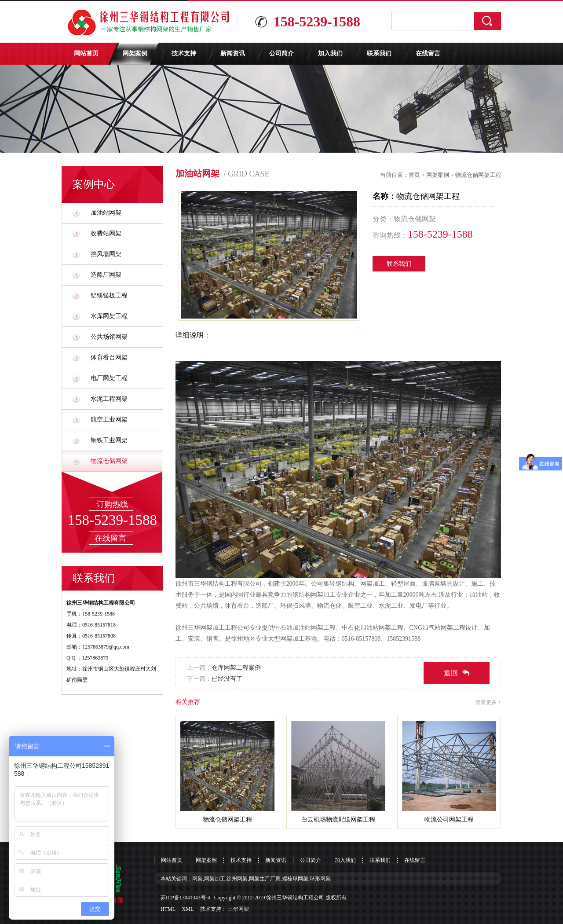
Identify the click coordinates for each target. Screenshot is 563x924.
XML (188, 909)
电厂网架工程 (109, 378)
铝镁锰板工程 (109, 295)
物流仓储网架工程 (478, 175)
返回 (457, 673)
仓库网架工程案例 (236, 668)
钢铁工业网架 (109, 440)
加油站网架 (106, 213)
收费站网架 (106, 233)
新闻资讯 (233, 53)
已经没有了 (227, 679)
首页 (414, 175)
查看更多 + (488, 702)
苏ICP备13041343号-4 (185, 898)
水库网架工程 (109, 316)
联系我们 (379, 53)
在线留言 (428, 53)
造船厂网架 (106, 275)
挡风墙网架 (106, 254)
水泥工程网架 (109, 399)
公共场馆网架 (109, 337)
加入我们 (330, 53)
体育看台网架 (109, 357)
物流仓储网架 (109, 461)
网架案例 (135, 53)
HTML (168, 909)
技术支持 (184, 53)
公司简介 (281, 53)
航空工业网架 (109, 420)
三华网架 (238, 909)
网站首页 (86, 53)
